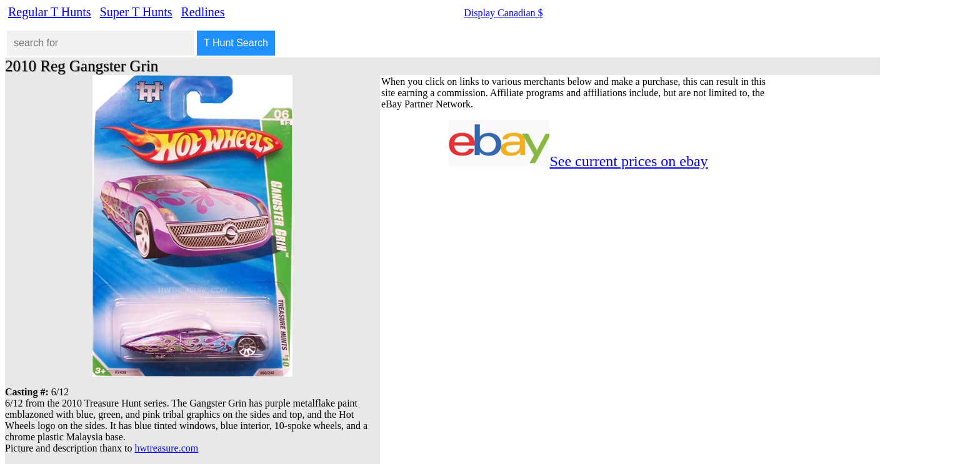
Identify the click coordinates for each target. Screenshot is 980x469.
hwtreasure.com (167, 448)
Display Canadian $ (503, 13)
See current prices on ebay (628, 161)
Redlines (203, 12)
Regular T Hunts (50, 12)
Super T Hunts (136, 12)
